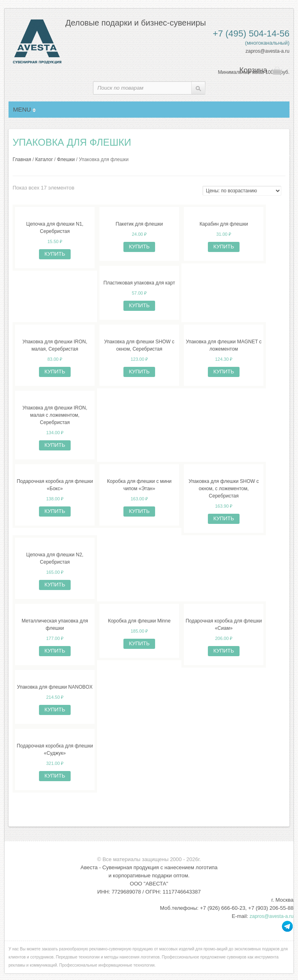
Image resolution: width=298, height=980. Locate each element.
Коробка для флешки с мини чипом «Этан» (139, 485)
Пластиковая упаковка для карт (139, 283)
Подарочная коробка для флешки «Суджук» (55, 750)
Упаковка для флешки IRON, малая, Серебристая (55, 345)
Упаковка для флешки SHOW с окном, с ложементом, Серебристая (224, 489)
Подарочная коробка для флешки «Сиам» (224, 625)
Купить (55, 254)
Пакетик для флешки (139, 224)
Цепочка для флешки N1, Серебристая (55, 228)
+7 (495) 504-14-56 (251, 33)
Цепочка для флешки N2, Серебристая (55, 558)
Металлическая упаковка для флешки (55, 625)
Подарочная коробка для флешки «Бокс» (55, 485)
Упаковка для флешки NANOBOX (55, 687)
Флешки (66, 159)
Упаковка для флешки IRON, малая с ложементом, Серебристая (55, 415)
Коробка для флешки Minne (139, 621)
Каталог (44, 159)
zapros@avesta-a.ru (268, 51)
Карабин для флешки (223, 224)
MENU (24, 109)
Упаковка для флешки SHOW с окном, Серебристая (139, 345)
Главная (22, 159)
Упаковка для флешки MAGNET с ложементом (224, 345)
